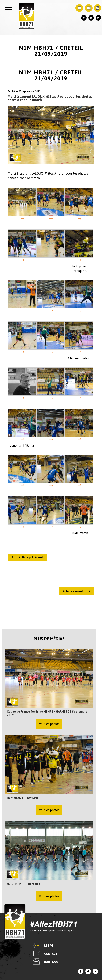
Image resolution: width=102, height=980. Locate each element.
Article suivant (73, 591)
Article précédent (31, 557)
